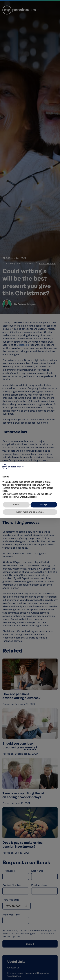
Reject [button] (16, 505)
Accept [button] (44, 505)
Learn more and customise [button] (30, 512)
